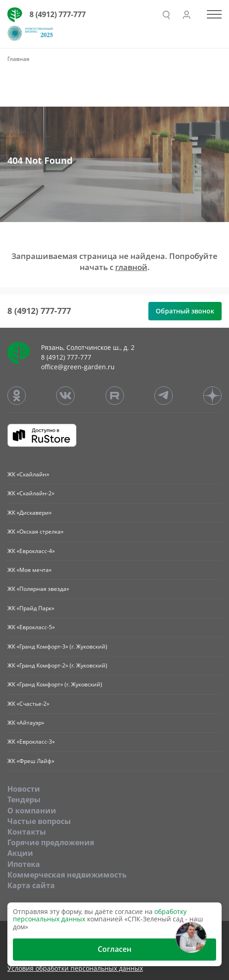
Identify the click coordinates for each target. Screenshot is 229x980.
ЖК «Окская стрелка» (35, 532)
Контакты (27, 832)
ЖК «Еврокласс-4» (31, 551)
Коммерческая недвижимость (67, 875)
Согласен (114, 949)
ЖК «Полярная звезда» (38, 589)
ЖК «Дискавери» (29, 513)
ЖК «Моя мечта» (29, 570)
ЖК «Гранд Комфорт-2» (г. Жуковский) (57, 665)
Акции (20, 853)
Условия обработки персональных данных (75, 969)
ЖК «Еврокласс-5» (31, 627)
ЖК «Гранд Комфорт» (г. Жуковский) (55, 684)
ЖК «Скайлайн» (28, 474)
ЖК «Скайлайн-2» (31, 493)
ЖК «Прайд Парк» (31, 608)
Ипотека (24, 864)
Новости (24, 789)
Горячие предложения (51, 842)
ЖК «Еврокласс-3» (31, 742)
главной (131, 267)
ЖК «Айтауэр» (26, 723)
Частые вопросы (39, 821)
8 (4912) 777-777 (58, 14)
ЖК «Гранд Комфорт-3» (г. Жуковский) (57, 646)
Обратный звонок (185, 311)
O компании (32, 811)
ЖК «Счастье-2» (28, 704)
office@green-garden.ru (78, 367)
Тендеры (24, 800)
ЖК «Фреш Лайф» (31, 761)
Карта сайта (31, 885)
